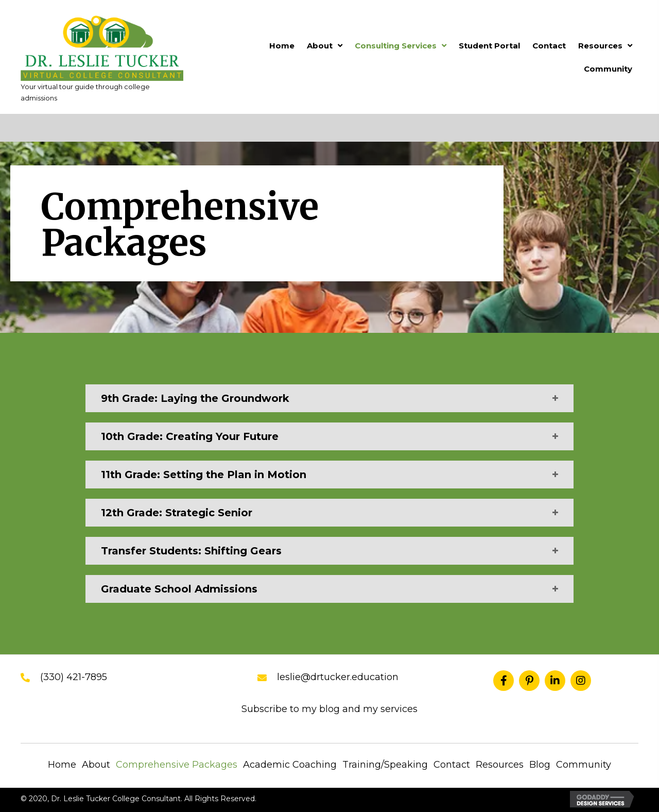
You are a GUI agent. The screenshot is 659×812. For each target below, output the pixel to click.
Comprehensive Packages (177, 765)
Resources (500, 765)
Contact (452, 765)
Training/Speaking (385, 765)
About (96, 765)
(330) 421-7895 (74, 677)
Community (584, 765)
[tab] (329, 398)
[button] (504, 681)
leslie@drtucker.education (338, 677)
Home (62, 765)
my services (390, 709)
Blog (540, 765)
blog (331, 709)
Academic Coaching (290, 765)
